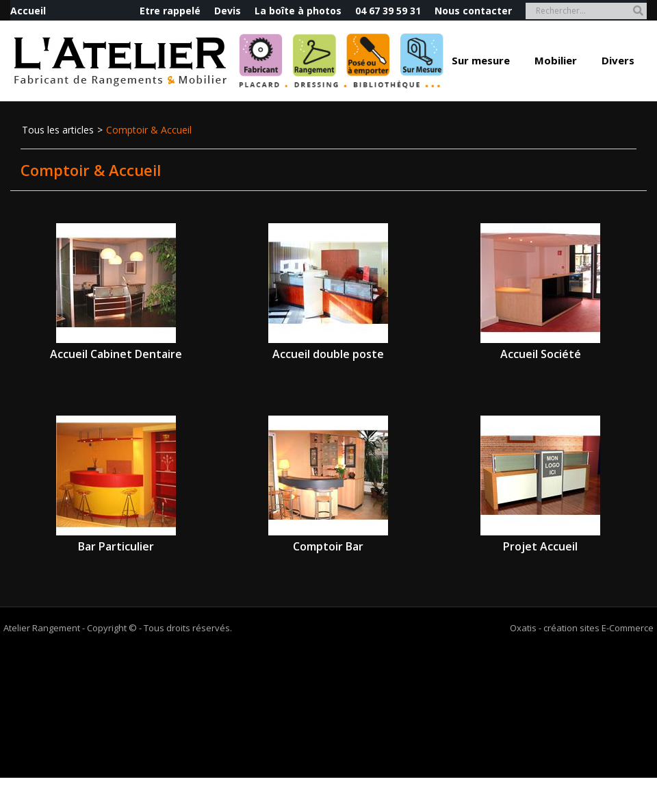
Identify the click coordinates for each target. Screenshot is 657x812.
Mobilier (556, 60)
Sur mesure (481, 60)
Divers (618, 60)
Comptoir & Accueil (149, 130)
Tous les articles (58, 130)
